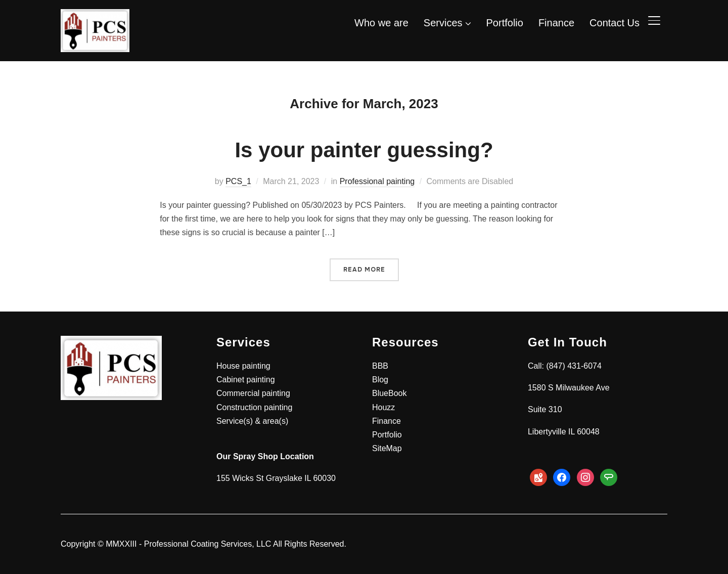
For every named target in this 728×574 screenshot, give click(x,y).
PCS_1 (238, 181)
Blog (380, 380)
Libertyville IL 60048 (564, 432)
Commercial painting (253, 393)
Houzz (383, 407)
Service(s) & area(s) (252, 421)
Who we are (381, 23)
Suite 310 (545, 409)
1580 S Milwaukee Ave (569, 388)
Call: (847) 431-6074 (565, 366)
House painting (243, 366)
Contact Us (615, 23)
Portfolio (505, 23)
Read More (364, 270)
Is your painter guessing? (364, 150)
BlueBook (390, 393)
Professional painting (377, 181)
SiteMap (387, 448)
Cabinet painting (246, 380)
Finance (556, 23)
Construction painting (254, 407)
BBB (380, 366)
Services (443, 23)
